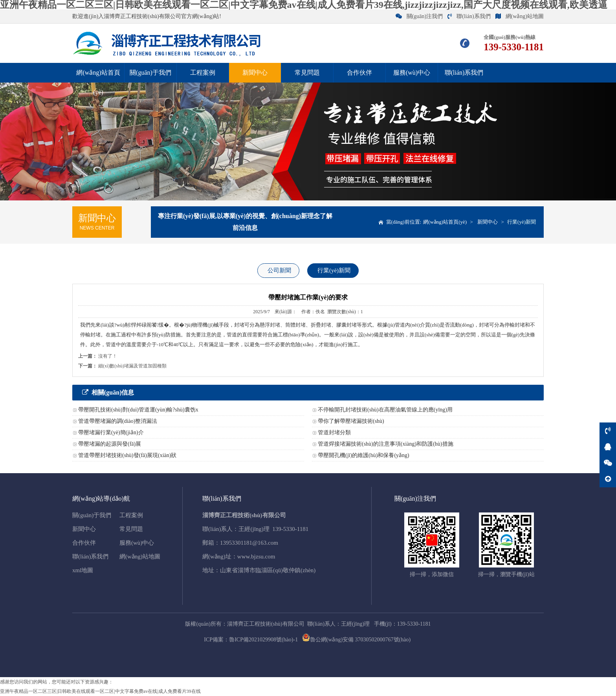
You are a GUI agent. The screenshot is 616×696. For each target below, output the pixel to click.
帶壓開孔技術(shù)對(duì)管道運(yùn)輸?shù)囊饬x (138, 410)
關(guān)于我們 (150, 73)
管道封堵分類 (334, 432)
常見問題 (307, 73)
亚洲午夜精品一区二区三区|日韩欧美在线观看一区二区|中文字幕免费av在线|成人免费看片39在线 (100, 691)
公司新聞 (279, 270)
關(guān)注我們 (419, 16)
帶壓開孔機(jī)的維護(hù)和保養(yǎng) (364, 455)
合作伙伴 (359, 73)
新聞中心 (255, 73)
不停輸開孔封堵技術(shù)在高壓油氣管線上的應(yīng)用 (385, 410)
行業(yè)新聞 (522, 222)
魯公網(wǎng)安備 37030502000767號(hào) (356, 640)
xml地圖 (83, 570)
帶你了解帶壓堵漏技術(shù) (351, 421)
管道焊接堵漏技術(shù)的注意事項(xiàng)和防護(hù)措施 (386, 444)
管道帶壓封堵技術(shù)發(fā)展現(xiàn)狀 (127, 455)
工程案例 (203, 73)
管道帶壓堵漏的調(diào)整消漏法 (118, 421)
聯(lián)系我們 (469, 16)
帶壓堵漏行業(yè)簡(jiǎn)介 (111, 432)
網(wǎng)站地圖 (520, 16)
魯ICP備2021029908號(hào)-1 (263, 640)
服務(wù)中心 (412, 73)
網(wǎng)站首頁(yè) (98, 82)
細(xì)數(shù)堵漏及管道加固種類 (132, 366)
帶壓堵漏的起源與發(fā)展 (110, 444)
